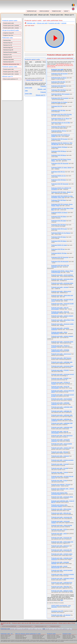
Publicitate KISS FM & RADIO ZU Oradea (61, 136)
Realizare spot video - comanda (69, 637)
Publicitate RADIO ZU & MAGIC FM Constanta (61, 189)
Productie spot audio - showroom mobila (62, 324)
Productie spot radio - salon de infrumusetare (60, 432)
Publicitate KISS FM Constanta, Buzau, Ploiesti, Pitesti (62, 205)
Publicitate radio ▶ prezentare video (11, 64)
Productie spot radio (57, 70)
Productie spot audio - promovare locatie (62, 304)
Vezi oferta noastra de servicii (26, 626)
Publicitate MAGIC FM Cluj (59, 131)
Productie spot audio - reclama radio (61, 448)
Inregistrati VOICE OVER (68, 638)
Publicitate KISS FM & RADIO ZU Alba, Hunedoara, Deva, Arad (62, 197)
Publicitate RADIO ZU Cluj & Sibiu (61, 123)
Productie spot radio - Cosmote (60, 464)
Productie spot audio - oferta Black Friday (63, 320)
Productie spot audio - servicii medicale (62, 275)
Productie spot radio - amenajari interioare (60, 563)
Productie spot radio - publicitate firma (62, 583)
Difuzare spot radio (44, 15)
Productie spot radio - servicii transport (62, 570)
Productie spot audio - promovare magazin (60, 522)
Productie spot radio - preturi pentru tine (62, 542)
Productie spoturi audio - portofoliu (11, 26)
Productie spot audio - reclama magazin (62, 316)
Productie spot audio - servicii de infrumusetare (60, 387)
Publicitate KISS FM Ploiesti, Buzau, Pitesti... (61, 160)
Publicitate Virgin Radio (8, 60)
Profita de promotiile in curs (41, 626)
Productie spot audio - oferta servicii (61, 291)
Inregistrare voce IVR (57, 611)
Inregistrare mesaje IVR (8, 33)
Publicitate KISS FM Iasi (58, 249)
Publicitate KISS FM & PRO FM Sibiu (62, 114)
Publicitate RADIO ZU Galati (59, 245)
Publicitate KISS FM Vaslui (59, 237)
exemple (64, 23)
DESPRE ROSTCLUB (32, 11)
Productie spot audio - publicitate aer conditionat (61, 420)
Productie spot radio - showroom (60, 546)
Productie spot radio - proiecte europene (62, 460)
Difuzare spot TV (69, 15)
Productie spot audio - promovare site (62, 517)
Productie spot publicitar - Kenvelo (61, 485)
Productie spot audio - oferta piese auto (62, 295)
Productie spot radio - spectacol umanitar (63, 574)
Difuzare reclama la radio (6, 635)
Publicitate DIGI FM (8, 57)
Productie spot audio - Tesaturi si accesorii (60, 346)
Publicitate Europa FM (8, 50)
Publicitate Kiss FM (8, 45)
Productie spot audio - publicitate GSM (62, 423)
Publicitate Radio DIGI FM (38, 636)
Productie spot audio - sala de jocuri (61, 354)
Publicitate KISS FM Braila (59, 86)
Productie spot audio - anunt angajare (62, 399)
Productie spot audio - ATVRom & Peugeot (61, 383)
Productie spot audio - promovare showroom (60, 440)
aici (62, 600)
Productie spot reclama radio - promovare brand (60, 493)
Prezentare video (4, 637)
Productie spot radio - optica (59, 534)
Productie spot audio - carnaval (60, 287)
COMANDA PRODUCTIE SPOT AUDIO (34, 80)
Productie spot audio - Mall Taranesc (61, 358)
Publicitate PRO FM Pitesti (59, 90)
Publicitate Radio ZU (8, 43)
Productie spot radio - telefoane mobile (62, 591)
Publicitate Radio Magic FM (21, 637)
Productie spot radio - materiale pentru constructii (62, 559)
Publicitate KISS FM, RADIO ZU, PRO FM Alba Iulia (62, 144)
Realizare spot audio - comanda (54, 637)
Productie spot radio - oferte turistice (61, 509)
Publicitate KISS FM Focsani (59, 229)
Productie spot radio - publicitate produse (63, 579)
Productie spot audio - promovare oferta (62, 279)
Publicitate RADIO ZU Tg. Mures (60, 119)
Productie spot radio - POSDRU (60, 378)
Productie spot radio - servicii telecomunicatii (59, 567)
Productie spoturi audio (30, 15)
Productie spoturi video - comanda (11, 74)
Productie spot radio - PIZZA (59, 530)
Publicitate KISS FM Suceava (59, 74)
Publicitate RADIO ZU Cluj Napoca (61, 233)
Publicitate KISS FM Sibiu (58, 110)
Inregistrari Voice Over (8, 35)
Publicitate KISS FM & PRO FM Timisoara (60, 266)
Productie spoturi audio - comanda (11, 28)
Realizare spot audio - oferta (53, 635)
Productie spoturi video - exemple (11, 72)
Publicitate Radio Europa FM (38, 635)
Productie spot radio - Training (60, 472)
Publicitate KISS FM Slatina (59, 217)
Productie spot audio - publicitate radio (62, 362)
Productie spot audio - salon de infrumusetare (60, 308)
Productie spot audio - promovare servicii (63, 374)
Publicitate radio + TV (5, 638)
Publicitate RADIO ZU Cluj (59, 176)
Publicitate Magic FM (8, 48)
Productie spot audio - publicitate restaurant (60, 404)
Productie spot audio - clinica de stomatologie (60, 312)
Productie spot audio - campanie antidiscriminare (60, 351)
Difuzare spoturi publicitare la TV (11, 79)
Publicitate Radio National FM (39, 638)
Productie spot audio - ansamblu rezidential (60, 329)
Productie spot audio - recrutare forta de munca (62, 300)
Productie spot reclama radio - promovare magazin (60, 506)
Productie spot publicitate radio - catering (63, 489)
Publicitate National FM (8, 62)
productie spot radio (54, 23)
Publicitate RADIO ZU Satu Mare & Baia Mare (62, 209)
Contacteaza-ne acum (54, 626)
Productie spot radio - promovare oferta (62, 497)
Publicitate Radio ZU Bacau (59, 78)
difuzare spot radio (42, 23)
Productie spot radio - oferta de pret (61, 513)
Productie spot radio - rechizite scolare (62, 554)
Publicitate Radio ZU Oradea (59, 102)
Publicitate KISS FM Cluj (58, 172)
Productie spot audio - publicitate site (61, 411)
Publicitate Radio (7, 40)
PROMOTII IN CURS (56, 11)
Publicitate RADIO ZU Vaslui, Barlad (61, 168)
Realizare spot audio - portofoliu (54, 636)
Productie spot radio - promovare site (61, 538)
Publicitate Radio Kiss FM (21, 635)
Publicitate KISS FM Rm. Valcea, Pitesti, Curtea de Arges (62, 272)
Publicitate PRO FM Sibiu (58, 82)
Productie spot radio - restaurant (60, 456)
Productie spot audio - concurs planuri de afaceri (63, 391)
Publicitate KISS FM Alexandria (60, 262)
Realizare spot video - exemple (69, 636)
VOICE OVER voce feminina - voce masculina (61, 606)
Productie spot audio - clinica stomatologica (59, 333)
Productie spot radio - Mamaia (60, 452)
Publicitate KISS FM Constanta (60, 98)
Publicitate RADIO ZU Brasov (59, 213)
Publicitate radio (31, 23)
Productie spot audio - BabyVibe (60, 587)
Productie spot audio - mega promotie (62, 525)
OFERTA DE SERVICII (44, 11)
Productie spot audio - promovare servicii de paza (63, 395)
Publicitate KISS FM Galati (59, 221)
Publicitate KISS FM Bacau (59, 151)
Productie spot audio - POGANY (60, 370)
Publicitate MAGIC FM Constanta (60, 94)
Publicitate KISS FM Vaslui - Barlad (61, 192)
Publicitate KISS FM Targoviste (60, 163)
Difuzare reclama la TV (5, 636)
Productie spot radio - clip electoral (61, 615)
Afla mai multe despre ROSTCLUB (9, 626)
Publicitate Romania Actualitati (10, 52)
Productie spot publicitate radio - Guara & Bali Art (63, 502)
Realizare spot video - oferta (68, 635)
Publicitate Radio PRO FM (21, 638)
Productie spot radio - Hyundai (60, 468)
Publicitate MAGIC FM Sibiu (59, 253)
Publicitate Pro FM (7, 55)
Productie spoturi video (57, 15)
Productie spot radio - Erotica (59, 481)
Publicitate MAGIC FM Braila (59, 147)
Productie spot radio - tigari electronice (62, 436)
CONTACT (66, 11)
